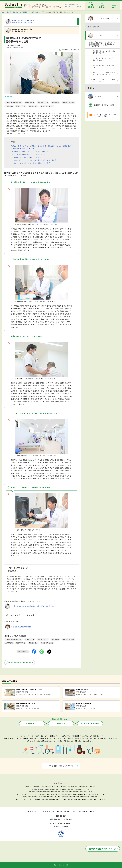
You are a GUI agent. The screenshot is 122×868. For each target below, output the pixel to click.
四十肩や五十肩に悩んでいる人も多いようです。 (31, 154)
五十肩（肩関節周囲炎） (13, 639)
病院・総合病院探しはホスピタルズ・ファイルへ (73, 5)
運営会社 (92, 811)
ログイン (57, 827)
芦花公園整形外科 (34, 12)
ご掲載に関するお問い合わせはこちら (61, 766)
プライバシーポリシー (47, 811)
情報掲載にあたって (56, 819)
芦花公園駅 (24, 12)
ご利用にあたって (32, 811)
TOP (4, 12)
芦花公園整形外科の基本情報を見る (21, 662)
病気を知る (61, 724)
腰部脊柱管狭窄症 (68, 639)
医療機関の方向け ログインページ (102, 849)
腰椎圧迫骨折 (33, 643)
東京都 (9, 12)
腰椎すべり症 (21, 643)
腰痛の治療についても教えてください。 (28, 157)
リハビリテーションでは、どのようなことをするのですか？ (35, 160)
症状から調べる (32, 724)
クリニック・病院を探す (90, 724)
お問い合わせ (83, 811)
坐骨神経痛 (9, 643)
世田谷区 (16, 12)
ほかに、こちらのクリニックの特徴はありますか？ (32, 163)
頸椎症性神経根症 (47, 643)
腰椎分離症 (55, 639)
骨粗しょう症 (30, 639)
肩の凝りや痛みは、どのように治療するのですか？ (32, 151)
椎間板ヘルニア (43, 639)
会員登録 (65, 827)
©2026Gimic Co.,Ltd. (61, 865)
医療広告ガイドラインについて (66, 811)
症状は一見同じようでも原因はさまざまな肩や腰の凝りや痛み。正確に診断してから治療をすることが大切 (42, 147)
